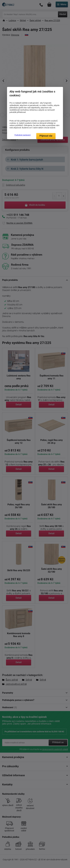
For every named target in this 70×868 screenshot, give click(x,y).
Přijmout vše (46, 136)
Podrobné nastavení (23, 135)
